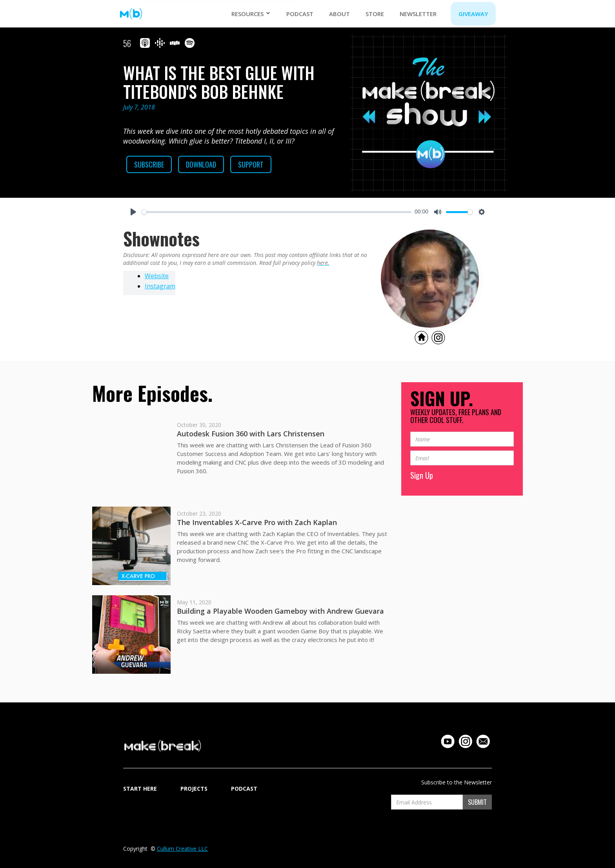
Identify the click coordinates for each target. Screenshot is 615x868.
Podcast (300, 14)
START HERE (140, 789)
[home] (131, 14)
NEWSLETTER (418, 14)
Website (157, 276)
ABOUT (339, 14)
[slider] (277, 212)
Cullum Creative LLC (182, 849)
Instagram (160, 286)
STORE (375, 14)
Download (201, 164)
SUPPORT (251, 164)
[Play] (133, 212)
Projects (194, 789)
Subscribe (149, 164)
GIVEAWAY (473, 14)
